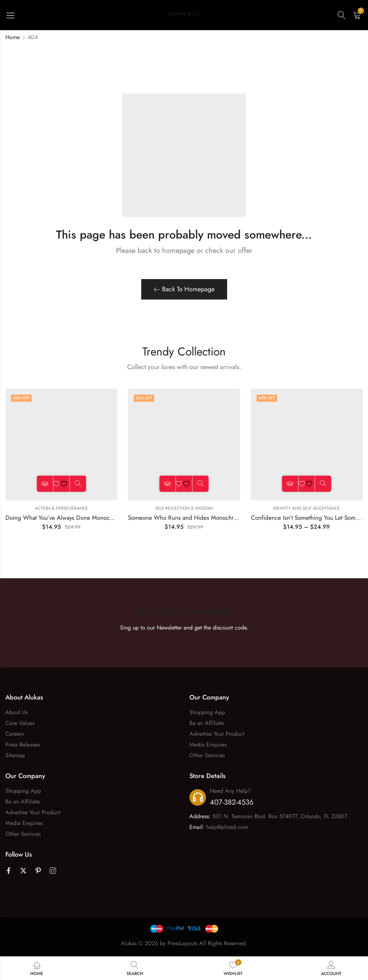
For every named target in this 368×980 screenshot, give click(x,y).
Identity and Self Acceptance (307, 508)
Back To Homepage (184, 289)
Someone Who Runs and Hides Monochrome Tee (192, 518)
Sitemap (15, 755)
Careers (15, 734)
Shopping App (207, 712)
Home (13, 37)
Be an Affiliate (207, 723)
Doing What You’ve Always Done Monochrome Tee (71, 518)
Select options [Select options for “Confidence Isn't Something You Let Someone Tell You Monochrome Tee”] (290, 484)
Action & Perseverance (61, 508)
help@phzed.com (227, 827)
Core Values (20, 723)
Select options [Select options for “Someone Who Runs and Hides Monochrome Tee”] (167, 484)
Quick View (78, 484)
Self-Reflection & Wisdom (184, 508)
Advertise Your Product (217, 734)
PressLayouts (182, 943)
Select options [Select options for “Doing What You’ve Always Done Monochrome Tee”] (45, 484)
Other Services (207, 755)
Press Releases (23, 745)
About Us (17, 712)
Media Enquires (208, 745)
